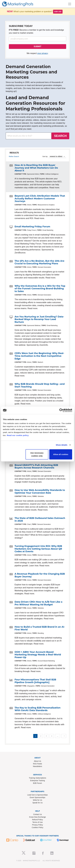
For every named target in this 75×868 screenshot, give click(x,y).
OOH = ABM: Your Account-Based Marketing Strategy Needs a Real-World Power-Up (38, 655)
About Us (37, 761)
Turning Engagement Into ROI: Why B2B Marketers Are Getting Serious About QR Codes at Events (38, 549)
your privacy (43, 53)
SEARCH (60, 136)
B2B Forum (38, 783)
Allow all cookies (61, 454)
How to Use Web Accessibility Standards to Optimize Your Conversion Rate (40, 491)
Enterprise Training (37, 781)
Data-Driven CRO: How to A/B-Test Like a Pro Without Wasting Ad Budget (38, 603)
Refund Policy (37, 820)
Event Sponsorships (38, 797)
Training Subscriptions (37, 778)
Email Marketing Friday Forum (32, 227)
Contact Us (37, 814)
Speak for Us (38, 803)
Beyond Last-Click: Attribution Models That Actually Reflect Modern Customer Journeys (40, 199)
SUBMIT (37, 46)
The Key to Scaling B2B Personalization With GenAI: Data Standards (37, 709)
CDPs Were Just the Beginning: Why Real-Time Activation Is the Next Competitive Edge (39, 356)
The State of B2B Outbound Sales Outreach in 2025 (40, 519)
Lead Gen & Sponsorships (37, 795)
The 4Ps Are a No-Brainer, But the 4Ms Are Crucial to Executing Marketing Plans (39, 262)
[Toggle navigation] (70, 4)
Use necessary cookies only (37, 454)
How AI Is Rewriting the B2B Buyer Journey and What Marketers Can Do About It (36, 168)
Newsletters (37, 766)
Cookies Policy (37, 827)
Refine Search (14, 156)
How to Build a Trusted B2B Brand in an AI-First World (40, 628)
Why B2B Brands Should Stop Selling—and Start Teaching (40, 385)
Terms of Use (37, 822)
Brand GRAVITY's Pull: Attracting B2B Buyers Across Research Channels (36, 466)
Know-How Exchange (37, 817)
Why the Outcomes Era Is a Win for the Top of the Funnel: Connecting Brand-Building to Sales (40, 289)
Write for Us (37, 800)
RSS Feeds (37, 764)
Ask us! (58, 12)
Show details (62, 445)
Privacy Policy (37, 825)
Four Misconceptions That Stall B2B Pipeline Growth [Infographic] (35, 681)
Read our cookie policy (18, 435)
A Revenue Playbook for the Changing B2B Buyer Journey (40, 575)
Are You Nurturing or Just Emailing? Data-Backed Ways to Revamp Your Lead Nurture (39, 319)
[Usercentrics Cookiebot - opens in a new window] (61, 410)
